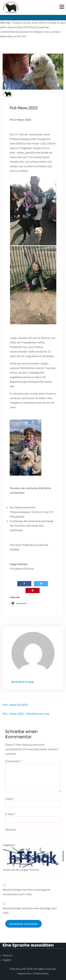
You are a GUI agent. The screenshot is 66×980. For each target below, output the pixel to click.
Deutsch (8, 955)
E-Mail (10, 814)
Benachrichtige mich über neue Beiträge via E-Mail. (30, 910)
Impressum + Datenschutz (33, 973)
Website (10, 829)
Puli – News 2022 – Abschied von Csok (26, 714)
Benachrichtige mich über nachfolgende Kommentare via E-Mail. (26, 892)
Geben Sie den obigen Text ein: (21, 870)
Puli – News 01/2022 (15, 705)
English (7, 960)
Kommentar (13, 761)
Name (10, 799)
